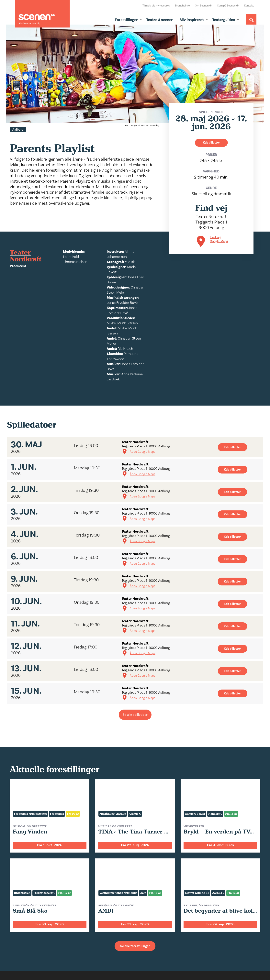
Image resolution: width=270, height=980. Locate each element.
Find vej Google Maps (219, 239)
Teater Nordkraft (26, 256)
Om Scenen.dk (204, 6)
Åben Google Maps (142, 452)
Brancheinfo (182, 6)
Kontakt (249, 6)
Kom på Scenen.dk (228, 6)
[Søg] (251, 23)
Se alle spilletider (135, 715)
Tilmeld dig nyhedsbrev (156, 6)
